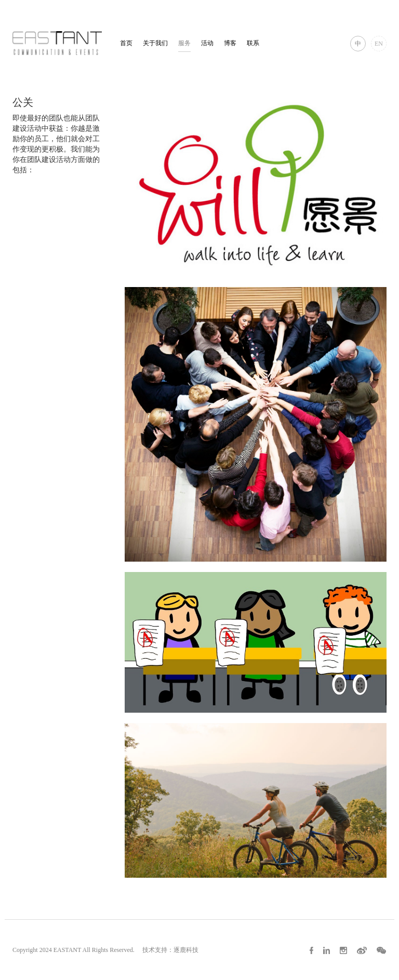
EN (379, 44)
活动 (207, 43)
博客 (230, 43)
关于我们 (155, 43)
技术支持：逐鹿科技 (170, 950)
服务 (184, 43)
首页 (126, 43)
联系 (253, 43)
